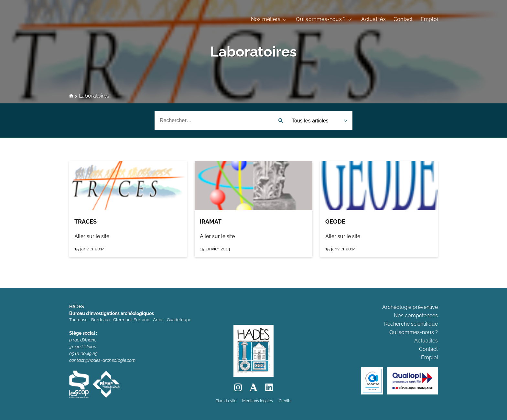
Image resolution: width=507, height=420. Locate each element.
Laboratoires (253, 52)
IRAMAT (211, 221)
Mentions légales (258, 401)
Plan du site (226, 401)
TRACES (86, 221)
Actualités (373, 19)
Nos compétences (416, 315)
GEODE (335, 221)
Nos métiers (266, 19)
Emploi (429, 19)
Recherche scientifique (411, 324)
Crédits (285, 401)
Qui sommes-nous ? (321, 19)
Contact (403, 19)
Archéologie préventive (410, 307)
